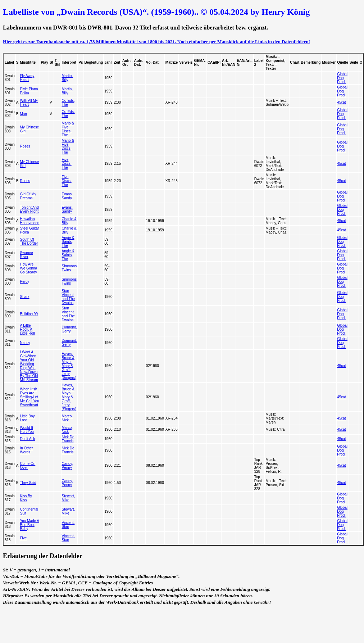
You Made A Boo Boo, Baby (29, 525)
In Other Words (26, 450)
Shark (24, 297)
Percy (24, 282)
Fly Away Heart (27, 78)
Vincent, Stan (68, 525)
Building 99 (29, 314)
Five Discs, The (67, 164)
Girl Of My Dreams (28, 196)
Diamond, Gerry (70, 329)
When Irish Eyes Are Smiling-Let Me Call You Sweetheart (29, 397)
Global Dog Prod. (342, 78)
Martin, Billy (67, 78)
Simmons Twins (69, 268)
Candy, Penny (67, 466)
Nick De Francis (68, 439)
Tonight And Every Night (29, 209)
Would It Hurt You (27, 430)
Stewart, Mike (69, 498)
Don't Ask (27, 439)
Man (23, 114)
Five (23, 538)
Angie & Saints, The (68, 242)
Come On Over (28, 466)
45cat (341, 102)
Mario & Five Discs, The (68, 129)
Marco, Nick (67, 418)
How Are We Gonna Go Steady (28, 268)
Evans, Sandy (67, 196)
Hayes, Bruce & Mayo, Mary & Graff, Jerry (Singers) (69, 366)
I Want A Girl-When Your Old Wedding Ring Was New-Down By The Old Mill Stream (29, 366)
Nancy (25, 343)
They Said (28, 483)
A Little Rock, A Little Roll (27, 329)
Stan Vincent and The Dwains (69, 297)
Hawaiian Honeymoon (29, 221)
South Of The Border (29, 241)
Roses (25, 146)
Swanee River (26, 255)
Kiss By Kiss (26, 498)
